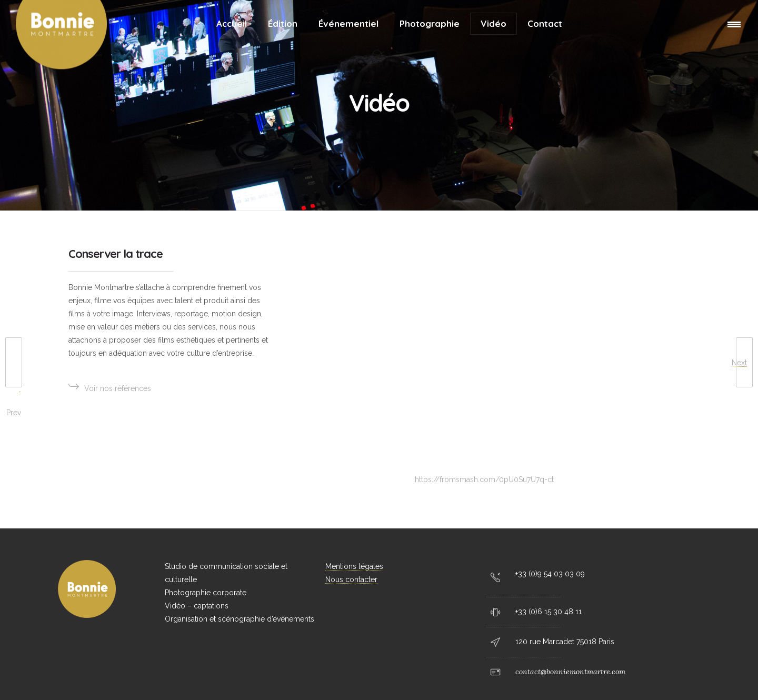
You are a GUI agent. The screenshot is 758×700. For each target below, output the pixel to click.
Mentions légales (354, 566)
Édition (283, 23)
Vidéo (493, 23)
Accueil (232, 23)
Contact (545, 23)
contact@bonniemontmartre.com (570, 672)
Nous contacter (351, 579)
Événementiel (348, 23)
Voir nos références (112, 387)
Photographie (430, 23)
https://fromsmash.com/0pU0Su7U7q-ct (484, 479)
